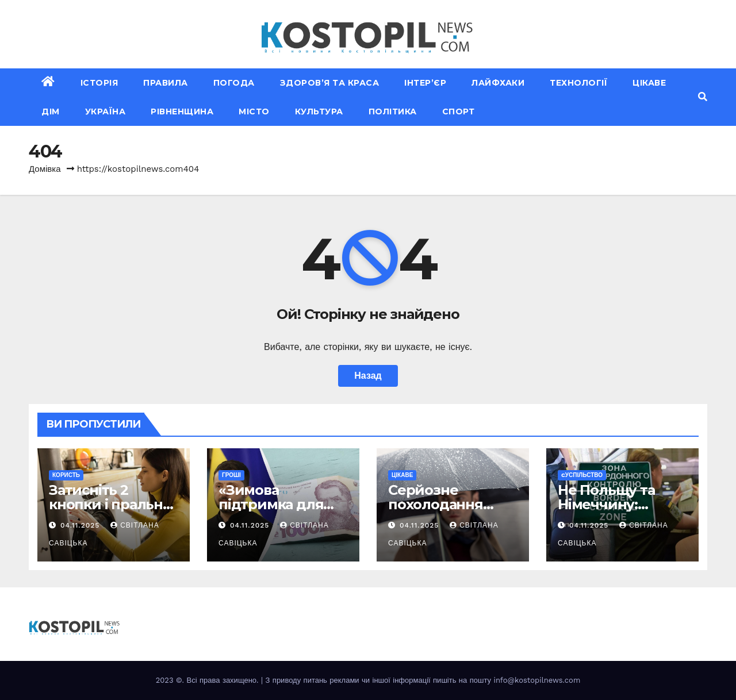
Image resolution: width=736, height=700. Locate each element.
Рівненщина (182, 111)
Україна (106, 111)
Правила (166, 83)
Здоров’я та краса (330, 83)
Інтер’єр (425, 83)
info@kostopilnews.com (537, 680)
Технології (578, 83)
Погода (234, 83)
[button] (703, 97)
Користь (66, 475)
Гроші (231, 475)
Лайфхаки (498, 83)
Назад (368, 376)
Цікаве (649, 83)
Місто (254, 111)
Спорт (459, 111)
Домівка (45, 169)
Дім (51, 111)
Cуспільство (582, 475)
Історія (99, 83)
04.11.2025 (81, 525)
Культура (319, 111)
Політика (393, 111)
